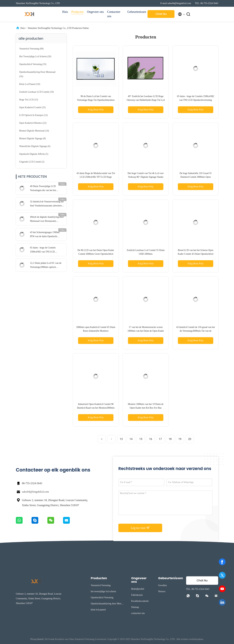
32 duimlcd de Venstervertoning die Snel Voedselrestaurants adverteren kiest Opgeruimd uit (47, 204)
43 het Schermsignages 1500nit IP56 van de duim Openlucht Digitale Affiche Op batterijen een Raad (46, 235)
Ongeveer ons (95, 12)
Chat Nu (161, 14)
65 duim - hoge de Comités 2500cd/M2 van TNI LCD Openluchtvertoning (43, 250)
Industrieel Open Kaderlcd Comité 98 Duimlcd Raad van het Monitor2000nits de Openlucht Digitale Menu (96, 408)
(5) (34, 154)
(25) (32, 107)
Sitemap (135, 607)
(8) (32, 138)
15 (141, 439)
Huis (65, 12)
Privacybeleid (37, 639)
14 (131, 439)
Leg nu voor (140, 528)
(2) (32, 162)
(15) (29, 100)
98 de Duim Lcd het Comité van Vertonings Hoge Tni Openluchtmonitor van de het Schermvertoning (96, 100)
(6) (35, 146)
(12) (33, 115)
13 (121, 439)
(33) (33, 64)
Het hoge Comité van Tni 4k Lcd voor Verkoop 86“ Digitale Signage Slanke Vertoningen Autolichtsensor (146, 177)
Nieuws (162, 591)
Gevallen (162, 585)
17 (160, 439)
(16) (37, 74)
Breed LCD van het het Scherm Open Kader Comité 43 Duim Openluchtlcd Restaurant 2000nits (196, 254)
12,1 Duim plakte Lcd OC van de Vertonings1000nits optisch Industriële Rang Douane (46, 265)
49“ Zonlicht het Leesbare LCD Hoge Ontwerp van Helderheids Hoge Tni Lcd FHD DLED (146, 100)
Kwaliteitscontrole (140, 601)
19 (180, 439)
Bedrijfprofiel (138, 589)
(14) (34, 131)
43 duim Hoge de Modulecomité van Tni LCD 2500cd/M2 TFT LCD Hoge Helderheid (96, 177)
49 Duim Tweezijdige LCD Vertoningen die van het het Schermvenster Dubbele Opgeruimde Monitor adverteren (45, 189)
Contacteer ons (114, 14)
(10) (30, 84)
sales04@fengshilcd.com (35, 492)
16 (151, 439)
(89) (31, 49)
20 (190, 439)
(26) (35, 56)
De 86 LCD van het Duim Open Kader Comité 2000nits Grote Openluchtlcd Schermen (96, 254)
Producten (77, 12)
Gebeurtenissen (136, 12)
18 (170, 439)
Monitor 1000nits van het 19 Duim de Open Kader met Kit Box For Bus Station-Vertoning (146, 408)
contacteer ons (138, 613)
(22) (33, 123)
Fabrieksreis (137, 595)
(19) (36, 92)
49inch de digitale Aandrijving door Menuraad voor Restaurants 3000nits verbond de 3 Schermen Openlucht (47, 219)
